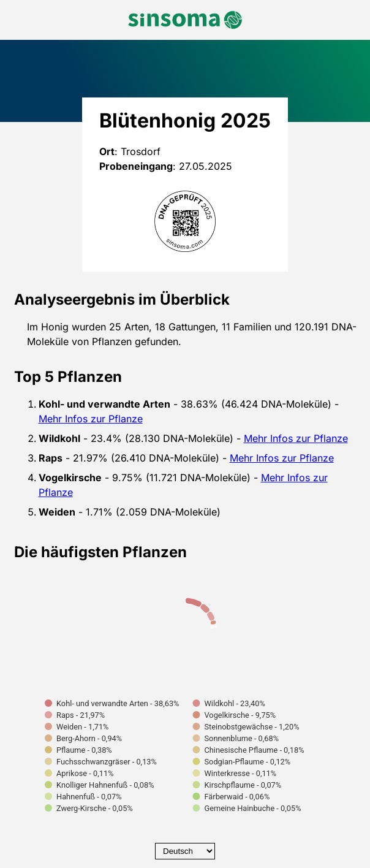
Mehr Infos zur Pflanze (91, 419)
